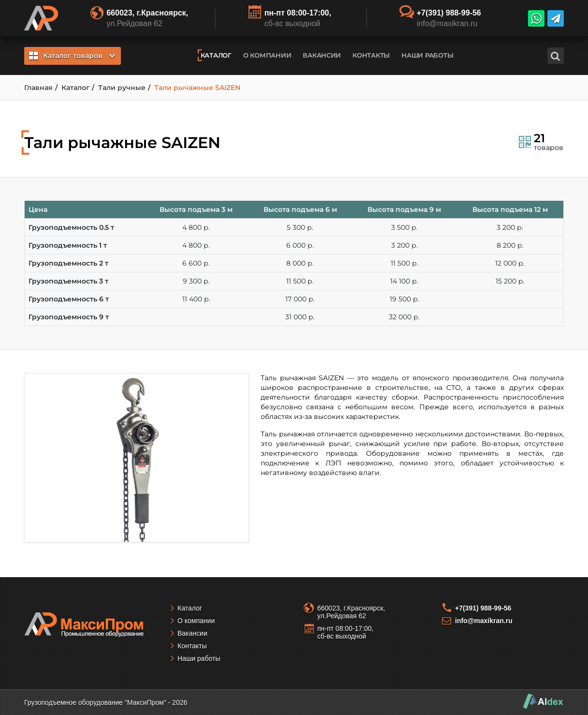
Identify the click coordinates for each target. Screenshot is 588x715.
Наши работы (427, 55)
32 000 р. (404, 317)
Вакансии (322, 55)
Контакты (371, 55)
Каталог (216, 55)
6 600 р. (196, 263)
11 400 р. (196, 299)
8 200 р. (510, 245)
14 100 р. (404, 281)
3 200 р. (510, 227)
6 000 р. (300, 245)
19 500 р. (404, 299)
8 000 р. (300, 263)
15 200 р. (510, 281)
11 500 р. (404, 263)
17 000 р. (300, 299)
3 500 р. (404, 227)
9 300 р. (196, 281)
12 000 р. (510, 263)
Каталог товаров (72, 56)
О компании (267, 55)
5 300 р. (300, 227)
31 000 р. (300, 317)
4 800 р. (196, 227)
